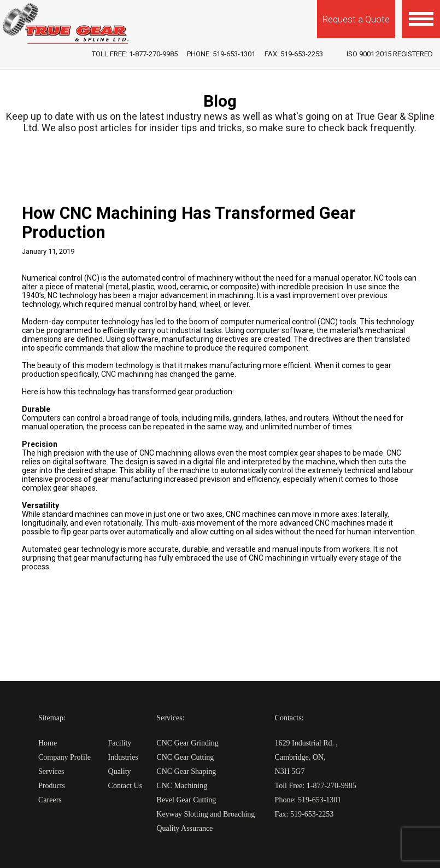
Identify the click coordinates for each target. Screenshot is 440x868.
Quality (120, 771)
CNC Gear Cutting (185, 757)
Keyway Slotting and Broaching (206, 814)
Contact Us (125, 786)
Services (51, 771)
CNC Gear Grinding (187, 743)
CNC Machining (182, 786)
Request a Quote (356, 19)
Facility (120, 743)
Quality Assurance (184, 828)
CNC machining (127, 374)
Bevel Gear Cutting (186, 800)
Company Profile (64, 757)
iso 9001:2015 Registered (390, 54)
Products (52, 786)
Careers (50, 800)
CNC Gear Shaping (186, 771)
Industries (123, 757)
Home (48, 743)
